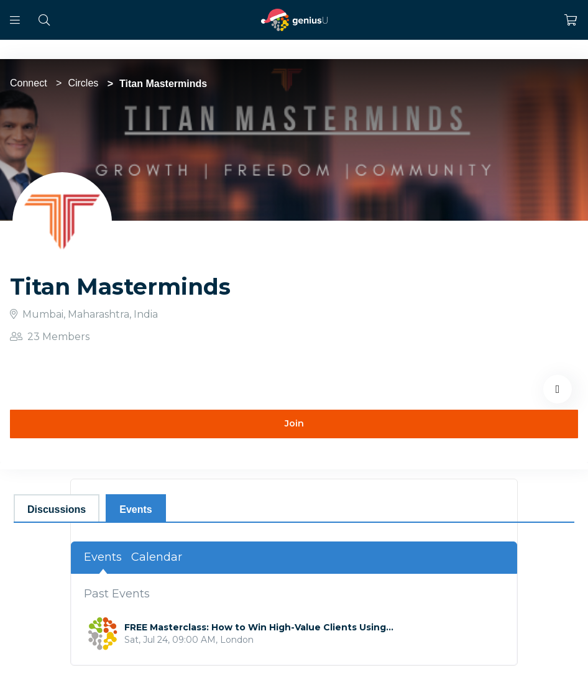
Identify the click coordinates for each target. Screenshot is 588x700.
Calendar (157, 557)
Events (103, 557)
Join (294, 423)
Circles (83, 83)
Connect (29, 83)
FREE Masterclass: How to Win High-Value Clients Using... (259, 627)
